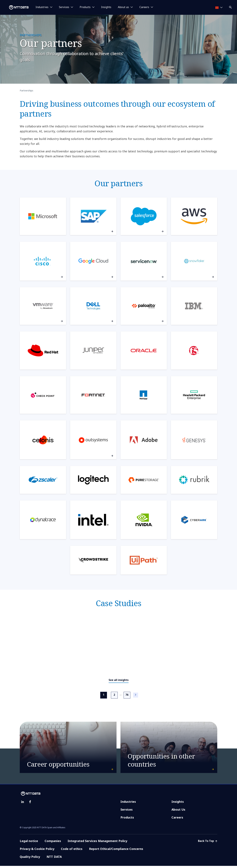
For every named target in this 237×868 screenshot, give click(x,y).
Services (127, 812)
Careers (177, 820)
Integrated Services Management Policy (97, 843)
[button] (231, 7)
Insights (106, 7)
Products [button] (85, 7)
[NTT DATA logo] (15, 7)
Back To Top (208, 843)
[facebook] (30, 804)
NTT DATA (55, 859)
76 (127, 695)
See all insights (119, 680)
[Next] (136, 695)
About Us (178, 812)
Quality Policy (30, 859)
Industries (128, 804)
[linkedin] (23, 804)
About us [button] (123, 7)
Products (127, 820)
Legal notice (29, 843)
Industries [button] (42, 7)
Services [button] (64, 7)
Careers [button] (144, 7)
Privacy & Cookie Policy (37, 851)
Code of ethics (72, 851)
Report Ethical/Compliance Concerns (116, 851)
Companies (53, 843)
